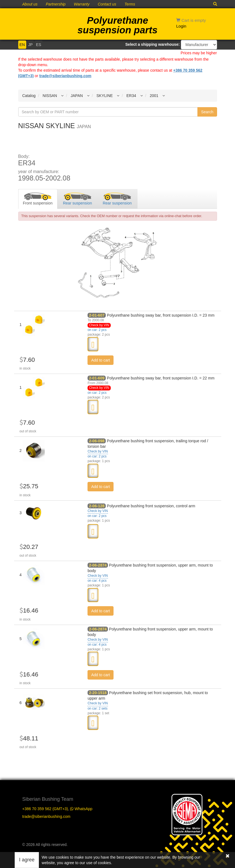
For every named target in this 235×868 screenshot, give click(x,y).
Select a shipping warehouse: (153, 44)
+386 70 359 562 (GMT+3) (45, 809)
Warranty (82, 4)
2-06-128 (97, 506)
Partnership (56, 4)
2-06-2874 (98, 565)
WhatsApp (81, 809)
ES (39, 45)
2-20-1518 (98, 693)
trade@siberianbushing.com (65, 76)
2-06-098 (97, 441)
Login (181, 26)
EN (22, 45)
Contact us (107, 4)
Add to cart (101, 360)
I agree (27, 860)
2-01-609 (97, 378)
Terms (130, 4)
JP (30, 45)
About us (30, 4)
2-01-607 (97, 315)
